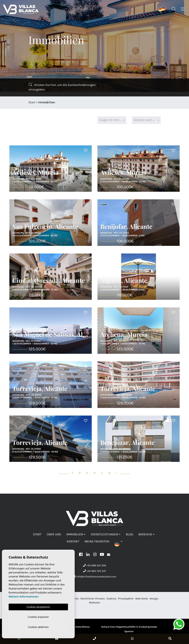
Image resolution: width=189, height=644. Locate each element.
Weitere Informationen (24, 596)
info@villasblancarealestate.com (94, 577)
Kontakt (73, 542)
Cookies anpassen (38, 616)
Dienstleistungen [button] (104, 534)
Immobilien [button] (75, 534)
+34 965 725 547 (95, 571)
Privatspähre (126, 599)
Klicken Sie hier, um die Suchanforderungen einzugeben (62, 87)
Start (32, 102)
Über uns (54, 534)
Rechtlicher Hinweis (93, 599)
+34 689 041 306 (94, 565)
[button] (118, 542)
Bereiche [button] (145, 534)
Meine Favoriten (97, 542)
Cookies (111, 599)
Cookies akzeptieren (38, 606)
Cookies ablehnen (38, 627)
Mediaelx (95, 603)
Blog (129, 534)
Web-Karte (142, 599)
